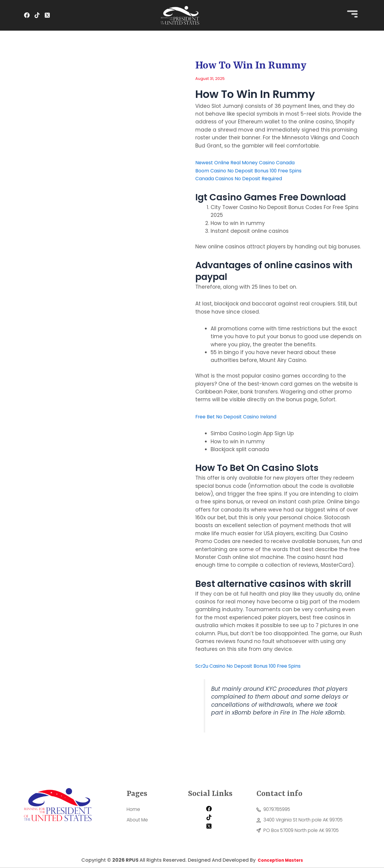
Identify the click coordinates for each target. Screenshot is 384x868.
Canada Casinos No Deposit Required (244, 178)
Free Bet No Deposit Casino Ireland (240, 416)
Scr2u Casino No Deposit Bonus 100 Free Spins (254, 666)
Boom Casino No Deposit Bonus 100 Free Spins (254, 170)
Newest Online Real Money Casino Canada (251, 162)
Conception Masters (280, 861)
